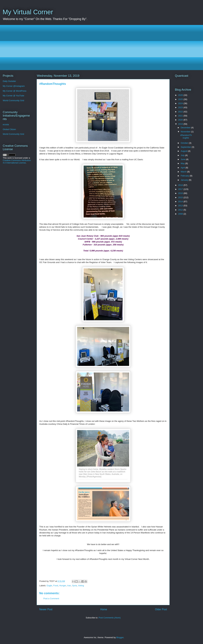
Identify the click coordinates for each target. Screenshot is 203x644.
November (186, 132)
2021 (181, 116)
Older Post (161, 609)
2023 (181, 107)
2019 (181, 124)
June (183, 159)
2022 (181, 112)
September (186, 147)
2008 (181, 214)
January (185, 180)
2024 (181, 103)
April (183, 168)
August (184, 151)
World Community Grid (13, 100)
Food (56, 586)
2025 (181, 99)
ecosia (6, 124)
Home (104, 609)
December (186, 128)
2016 (181, 193)
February (185, 176)
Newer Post (46, 609)
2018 (181, 185)
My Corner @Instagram (14, 86)
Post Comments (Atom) (110, 618)
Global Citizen (9, 129)
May (183, 163)
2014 (181, 202)
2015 (181, 197)
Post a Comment (51, 599)
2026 (181, 95)
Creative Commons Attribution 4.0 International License (17, 162)
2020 (181, 120)
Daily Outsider (9, 81)
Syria (75, 586)
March (184, 172)
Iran (69, 586)
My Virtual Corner (28, 12)
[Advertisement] (102, 48)
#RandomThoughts (186, 136)
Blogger (120, 637)
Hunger (63, 586)
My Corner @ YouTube (13, 96)
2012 (181, 210)
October (185, 143)
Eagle (49, 586)
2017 (181, 189)
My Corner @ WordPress (15, 91)
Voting (81, 586)
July (183, 155)
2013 (181, 206)
